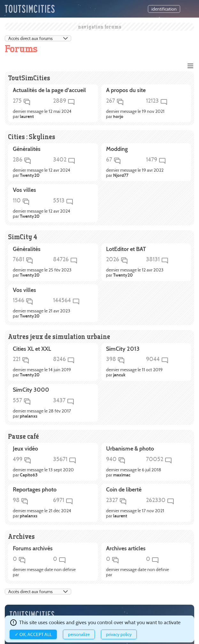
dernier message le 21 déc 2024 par (42, 514)
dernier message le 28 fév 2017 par (42, 414)
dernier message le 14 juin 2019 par (42, 373)
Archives (21, 536)
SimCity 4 (23, 237)
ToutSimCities (29, 78)
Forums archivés (33, 549)
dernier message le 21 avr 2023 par (42, 314)
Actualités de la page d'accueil (49, 90)
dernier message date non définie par (44, 572)
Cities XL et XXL (32, 349)
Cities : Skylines (32, 137)
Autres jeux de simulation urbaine (59, 337)
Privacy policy (119, 634)
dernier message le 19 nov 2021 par (135, 114)
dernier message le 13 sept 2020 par (43, 473)
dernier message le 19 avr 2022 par (135, 173)
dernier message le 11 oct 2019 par (134, 373)
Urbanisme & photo (130, 449)
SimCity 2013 (123, 349)
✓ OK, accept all (33, 634)
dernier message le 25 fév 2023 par (42, 273)
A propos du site (126, 90)
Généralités (27, 149)
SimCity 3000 (31, 390)
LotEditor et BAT (126, 249)
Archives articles (126, 549)
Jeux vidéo (25, 449)
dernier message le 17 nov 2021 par (135, 514)
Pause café (23, 436)
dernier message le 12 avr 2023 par (135, 273)
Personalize (79, 634)
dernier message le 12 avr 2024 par (42, 173)
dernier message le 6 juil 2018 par (134, 473)
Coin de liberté (124, 490)
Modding (117, 149)
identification (164, 9)
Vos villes (24, 190)
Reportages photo (35, 490)
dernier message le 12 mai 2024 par (42, 114)
